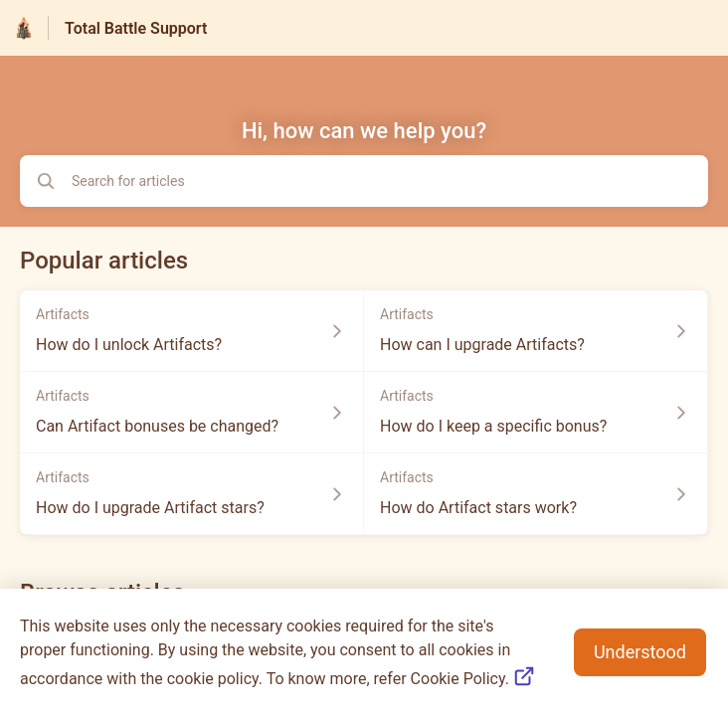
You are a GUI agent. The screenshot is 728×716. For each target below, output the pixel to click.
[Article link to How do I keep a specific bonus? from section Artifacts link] (536, 413)
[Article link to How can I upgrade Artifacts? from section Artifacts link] (536, 331)
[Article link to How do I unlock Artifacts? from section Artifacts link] (192, 331)
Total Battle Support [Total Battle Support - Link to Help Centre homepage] (136, 28)
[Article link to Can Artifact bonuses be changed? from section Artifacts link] (192, 413)
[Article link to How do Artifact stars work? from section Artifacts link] (536, 494)
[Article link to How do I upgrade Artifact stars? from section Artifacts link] (192, 494)
